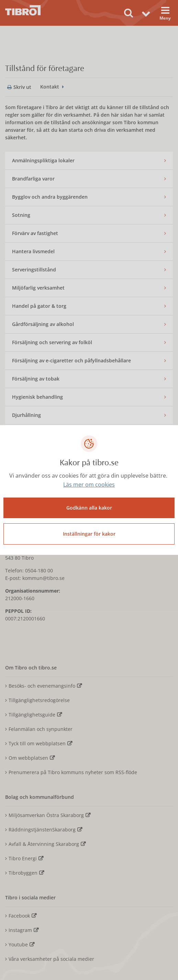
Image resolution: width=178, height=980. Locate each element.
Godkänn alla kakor (89, 508)
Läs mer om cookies (89, 485)
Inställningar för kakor (89, 534)
